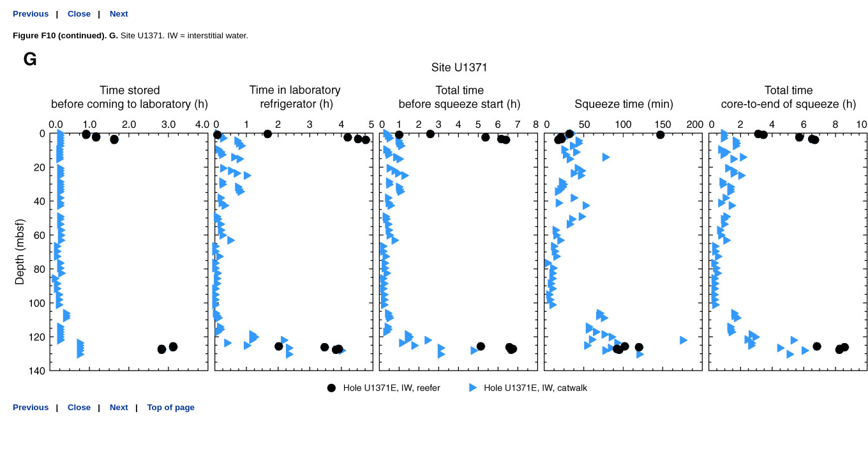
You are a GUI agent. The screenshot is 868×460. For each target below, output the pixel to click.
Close (79, 14)
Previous (31, 14)
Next (119, 14)
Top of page (171, 407)
